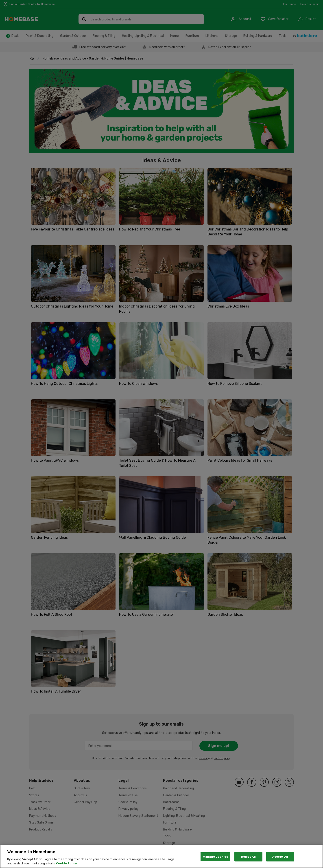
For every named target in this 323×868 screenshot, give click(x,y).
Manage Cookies (215, 858)
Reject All (248, 858)
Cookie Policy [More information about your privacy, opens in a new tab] (67, 865)
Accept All (280, 858)
